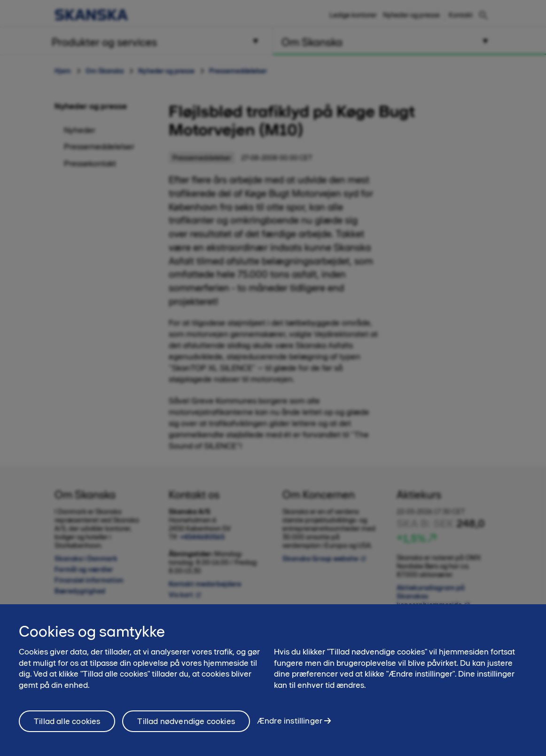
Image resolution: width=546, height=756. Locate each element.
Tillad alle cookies (67, 721)
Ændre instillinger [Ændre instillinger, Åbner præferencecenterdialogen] (290, 721)
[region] (273, 680)
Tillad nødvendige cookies (186, 721)
